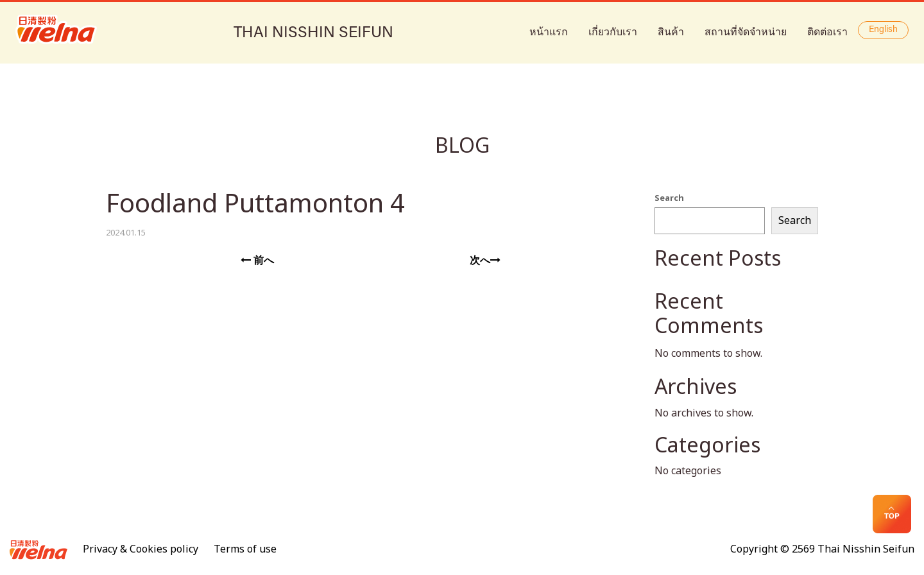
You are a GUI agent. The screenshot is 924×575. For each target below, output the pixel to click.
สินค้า (671, 32)
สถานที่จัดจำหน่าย (746, 32)
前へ (257, 261)
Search (669, 198)
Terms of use (245, 549)
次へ (485, 261)
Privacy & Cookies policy (141, 549)
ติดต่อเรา (827, 32)
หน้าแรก (549, 32)
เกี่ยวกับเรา (613, 32)
